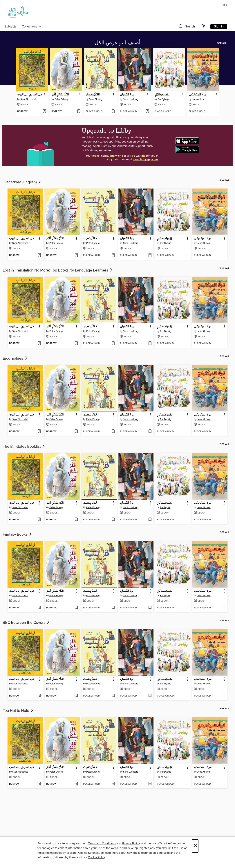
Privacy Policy (131, 843)
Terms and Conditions (102, 843)
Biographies (15, 359)
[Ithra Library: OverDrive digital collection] (18, 13)
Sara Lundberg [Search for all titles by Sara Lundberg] (131, 99)
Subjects (10, 27)
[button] (186, 27)
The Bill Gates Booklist (24, 447)
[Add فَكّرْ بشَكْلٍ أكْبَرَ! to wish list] (79, 112)
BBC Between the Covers (26, 623)
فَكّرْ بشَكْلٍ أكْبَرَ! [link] (60, 95)
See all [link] (222, 43)
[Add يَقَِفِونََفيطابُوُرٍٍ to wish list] (182, 112)
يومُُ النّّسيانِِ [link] (127, 95)
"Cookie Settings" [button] (88, 853)
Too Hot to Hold (18, 711)
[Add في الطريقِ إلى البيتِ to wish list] (44, 112)
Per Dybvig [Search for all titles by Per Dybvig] (163, 99)
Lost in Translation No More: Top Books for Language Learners (58, 270)
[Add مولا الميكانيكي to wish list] (216, 112)
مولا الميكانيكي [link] (197, 95)
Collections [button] (31, 27)
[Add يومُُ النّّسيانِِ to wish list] (147, 112)
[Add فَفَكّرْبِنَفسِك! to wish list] (113, 112)
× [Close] (195, 846)
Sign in (219, 27)
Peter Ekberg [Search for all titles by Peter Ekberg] (61, 99)
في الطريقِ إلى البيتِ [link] (30, 95)
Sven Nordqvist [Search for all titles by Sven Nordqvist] (28, 99)
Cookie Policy (97, 857)
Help (224, 5)
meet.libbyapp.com (145, 159)
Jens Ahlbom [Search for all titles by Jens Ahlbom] (199, 99)
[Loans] (203, 27)
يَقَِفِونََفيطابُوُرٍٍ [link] (162, 95)
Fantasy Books (18, 535)
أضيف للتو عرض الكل (118, 43)
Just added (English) (22, 182)
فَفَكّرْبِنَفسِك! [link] (93, 95)
